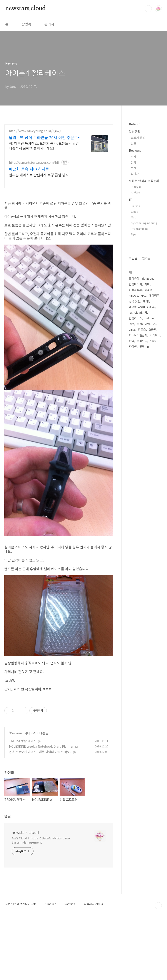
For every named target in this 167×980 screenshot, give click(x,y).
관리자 (49, 24)
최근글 (133, 258)
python (149, 318)
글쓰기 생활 (138, 138)
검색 (148, 9)
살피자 (135, 174)
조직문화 (136, 187)
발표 (134, 143)
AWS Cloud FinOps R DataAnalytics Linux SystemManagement (41, 901)
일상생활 (135, 131)
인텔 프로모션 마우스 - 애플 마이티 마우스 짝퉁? (40, 813)
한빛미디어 (135, 284)
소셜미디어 (143, 324)
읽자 (134, 162)
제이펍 (147, 301)
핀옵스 (142, 329)
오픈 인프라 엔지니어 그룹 (21, 965)
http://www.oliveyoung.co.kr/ (31, 131)
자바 (147, 284)
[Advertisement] (59, 726)
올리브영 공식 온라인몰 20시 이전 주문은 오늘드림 (43, 137)
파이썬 (133, 346)
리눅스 (149, 290)
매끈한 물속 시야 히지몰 (29, 169)
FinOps (135, 206)
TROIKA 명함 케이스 (23, 802)
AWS (153, 341)
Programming (140, 229)
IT (130, 200)
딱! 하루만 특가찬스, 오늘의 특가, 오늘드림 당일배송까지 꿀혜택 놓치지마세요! (44, 145)
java (132, 324)
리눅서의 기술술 (94, 965)
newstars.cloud (25, 9)
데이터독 (154, 295)
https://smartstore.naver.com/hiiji (35, 162)
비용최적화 (135, 290)
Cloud (135, 212)
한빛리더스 (135, 318)
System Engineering (144, 223)
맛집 (142, 346)
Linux (132, 329)
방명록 (26, 24)
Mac (134, 217)
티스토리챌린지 (138, 335)
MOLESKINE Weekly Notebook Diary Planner (41, 807)
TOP (158, 967)
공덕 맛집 (135, 301)
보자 (134, 168)
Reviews (16, 794)
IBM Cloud (135, 312)
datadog (148, 278)
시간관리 (136, 193)
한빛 (132, 341)
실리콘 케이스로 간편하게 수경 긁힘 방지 (39, 175)
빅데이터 (155, 335)
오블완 (152, 329)
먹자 (134, 157)
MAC (144, 295)
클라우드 (142, 341)
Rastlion (70, 965)
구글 (155, 324)
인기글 (146, 258)
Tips (134, 234)
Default (134, 124)
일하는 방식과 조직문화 (144, 181)
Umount (51, 965)
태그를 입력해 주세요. (142, 307)
